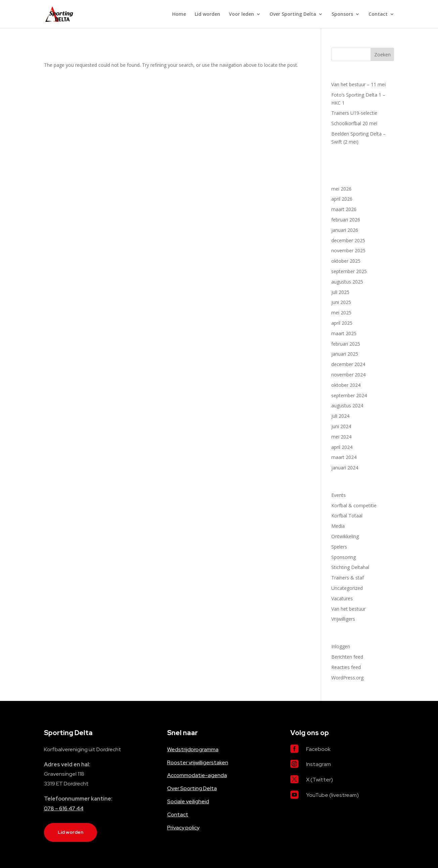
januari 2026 (345, 230)
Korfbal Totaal (347, 516)
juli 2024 (340, 416)
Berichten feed (347, 657)
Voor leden (241, 14)
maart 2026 (344, 209)
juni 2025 (341, 302)
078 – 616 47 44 (64, 808)
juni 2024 (341, 426)
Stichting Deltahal (350, 567)
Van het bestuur (348, 609)
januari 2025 (345, 354)
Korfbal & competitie (354, 505)
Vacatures (342, 598)
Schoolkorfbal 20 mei (354, 123)
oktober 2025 (346, 261)
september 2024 (349, 395)
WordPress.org (347, 678)
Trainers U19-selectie (354, 113)
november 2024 (348, 375)
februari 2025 (346, 344)
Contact (378, 14)
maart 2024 (344, 457)
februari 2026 (346, 220)
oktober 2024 (346, 385)
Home (179, 14)
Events (338, 495)
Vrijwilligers (343, 619)
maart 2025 (344, 333)
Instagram (319, 764)
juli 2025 (340, 292)
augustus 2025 (347, 282)
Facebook (318, 749)
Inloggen (341, 646)
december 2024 (348, 364)
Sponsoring (344, 557)
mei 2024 (341, 437)
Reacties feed (346, 667)
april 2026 (342, 199)
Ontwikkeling (345, 536)
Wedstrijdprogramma (193, 749)
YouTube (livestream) (332, 795)
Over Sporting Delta (293, 14)
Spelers (339, 547)
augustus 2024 (347, 405)
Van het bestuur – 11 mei (358, 84)
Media (338, 526)
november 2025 (348, 250)
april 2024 (342, 447)
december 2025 (348, 240)
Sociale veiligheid (188, 801)
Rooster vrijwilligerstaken (198, 762)
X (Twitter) (320, 780)
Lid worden (207, 14)
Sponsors (342, 14)
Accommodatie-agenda (197, 775)
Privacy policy (183, 828)
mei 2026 (341, 189)
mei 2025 (341, 313)
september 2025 (349, 271)
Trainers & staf (348, 578)
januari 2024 (345, 468)
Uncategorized (347, 588)
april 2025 (342, 323)
